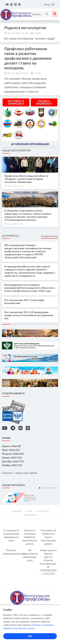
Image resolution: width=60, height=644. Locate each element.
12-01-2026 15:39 (15, 186)
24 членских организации (30, 144)
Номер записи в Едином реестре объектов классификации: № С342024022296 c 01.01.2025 (48, 562)
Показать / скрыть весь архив (19, 473)
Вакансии (30, 515)
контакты (43, 511)
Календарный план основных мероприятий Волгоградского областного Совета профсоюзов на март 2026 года (30, 288)
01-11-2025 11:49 (15, 224)
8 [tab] (55, 488)
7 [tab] (53, 488)
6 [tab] (51, 488)
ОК (30, 636)
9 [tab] (57, 488)
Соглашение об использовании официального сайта (11, 535)
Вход (49, 4)
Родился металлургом (25, 28)
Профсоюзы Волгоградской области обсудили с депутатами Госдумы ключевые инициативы (26, 179)
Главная (16, 511)
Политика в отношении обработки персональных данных (30, 537)
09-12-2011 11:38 (18, 33)
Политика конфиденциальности (12, 552)
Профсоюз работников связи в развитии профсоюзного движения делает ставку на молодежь (28, 58)
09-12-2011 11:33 (18, 73)
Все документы (50, 236)
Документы (10, 236)
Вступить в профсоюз (16, 102)
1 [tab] (40, 488)
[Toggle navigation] (54, 14)
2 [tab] (42, 488)
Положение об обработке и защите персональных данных (48, 537)
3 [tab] (44, 488)
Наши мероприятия (16, 150)
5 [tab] (48, 488)
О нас (29, 511)
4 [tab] (46, 488)
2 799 (37, 73)
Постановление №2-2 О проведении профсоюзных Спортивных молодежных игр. (29, 315)
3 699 (37, 33)
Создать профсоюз (44, 102)
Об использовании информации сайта (30, 555)
